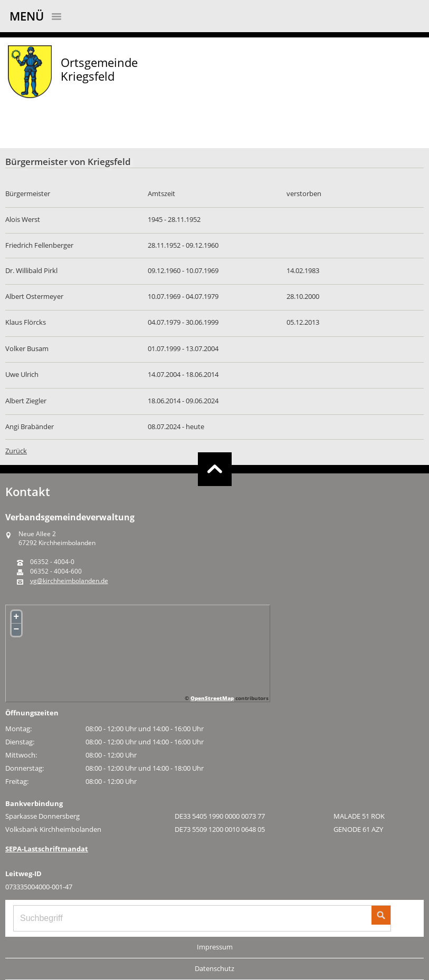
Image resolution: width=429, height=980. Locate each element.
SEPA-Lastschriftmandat (47, 849)
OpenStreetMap (212, 698)
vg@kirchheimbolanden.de (69, 581)
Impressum (215, 947)
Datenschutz (214, 968)
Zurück (16, 451)
